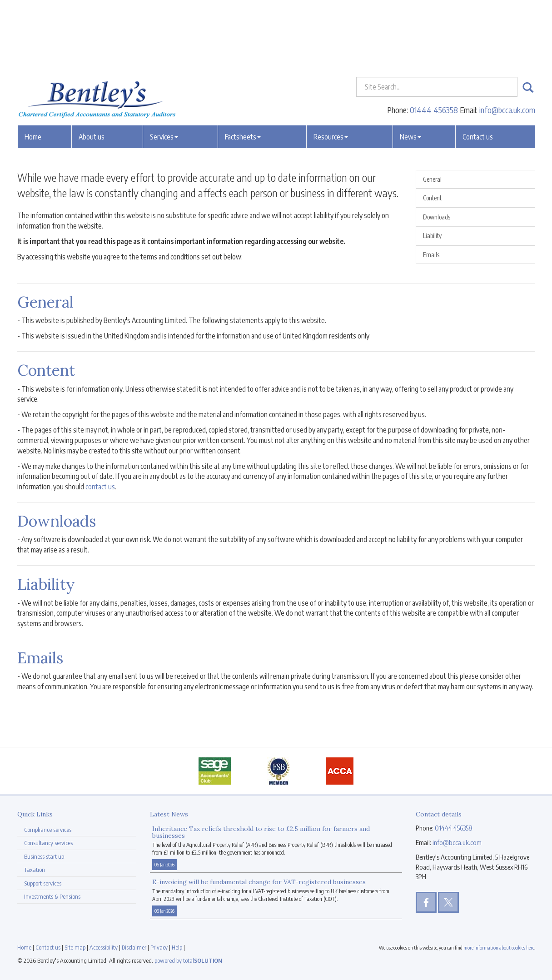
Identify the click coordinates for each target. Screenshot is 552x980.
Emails (431, 255)
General (432, 179)
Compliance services (48, 830)
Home (33, 70)
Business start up (44, 856)
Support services (43, 883)
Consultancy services (48, 843)
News (410, 70)
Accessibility (104, 947)
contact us (100, 487)
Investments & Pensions (52, 896)
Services (164, 70)
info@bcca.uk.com (507, 43)
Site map (75, 947)
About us (92, 70)
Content (432, 198)
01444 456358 (434, 43)
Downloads (437, 217)
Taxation (35, 870)
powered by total (188, 960)
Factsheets (243, 70)
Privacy (159, 947)
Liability (432, 236)
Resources (331, 70)
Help (177, 947)
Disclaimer (134, 947)
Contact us (478, 70)
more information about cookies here (499, 948)
